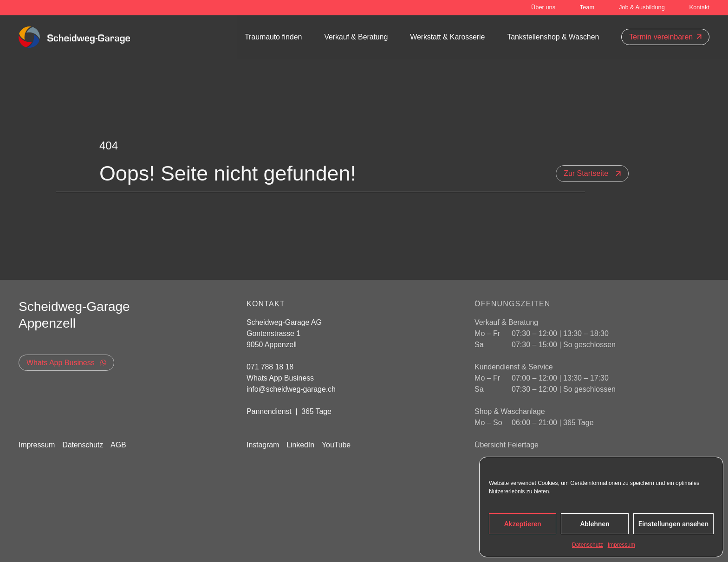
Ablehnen (595, 524)
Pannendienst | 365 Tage (289, 411)
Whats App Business (280, 378)
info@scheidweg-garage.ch (291, 389)
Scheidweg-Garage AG (284, 322)
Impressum (621, 545)
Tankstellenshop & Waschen (553, 37)
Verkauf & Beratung (356, 37)
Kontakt (699, 7)
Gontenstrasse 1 (274, 333)
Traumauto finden (273, 37)
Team (587, 7)
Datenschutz (588, 545)
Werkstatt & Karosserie (447, 37)
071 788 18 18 (270, 367)
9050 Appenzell (272, 345)
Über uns (543, 7)
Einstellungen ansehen (673, 524)
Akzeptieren (523, 524)
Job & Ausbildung (642, 7)
